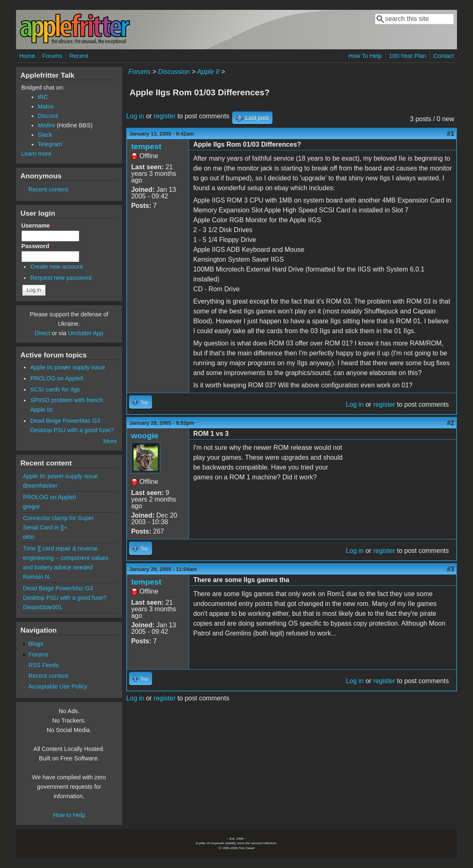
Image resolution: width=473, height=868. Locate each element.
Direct (42, 333)
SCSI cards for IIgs (55, 389)
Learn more (37, 154)
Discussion (174, 72)
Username (38, 226)
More (110, 441)
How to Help (69, 815)
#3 (450, 569)
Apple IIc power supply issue (67, 367)
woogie (145, 436)
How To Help (365, 56)
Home (27, 56)
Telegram (50, 144)
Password (37, 246)
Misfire (46, 125)
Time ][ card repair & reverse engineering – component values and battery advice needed (66, 558)
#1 (450, 134)
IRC (43, 97)
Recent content (48, 189)
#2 (450, 423)
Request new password (61, 278)
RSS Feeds (44, 665)
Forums (52, 56)
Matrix (46, 106)
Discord (48, 116)
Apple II (208, 72)
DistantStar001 (43, 607)
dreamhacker (40, 486)
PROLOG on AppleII (57, 378)
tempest (146, 146)
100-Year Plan (407, 56)
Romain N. (37, 577)
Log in (135, 116)
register (165, 116)
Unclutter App (85, 333)
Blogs (36, 644)
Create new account (56, 267)
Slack (45, 135)
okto (29, 537)
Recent (79, 56)
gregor (32, 507)
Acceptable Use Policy (58, 686)
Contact (444, 56)
